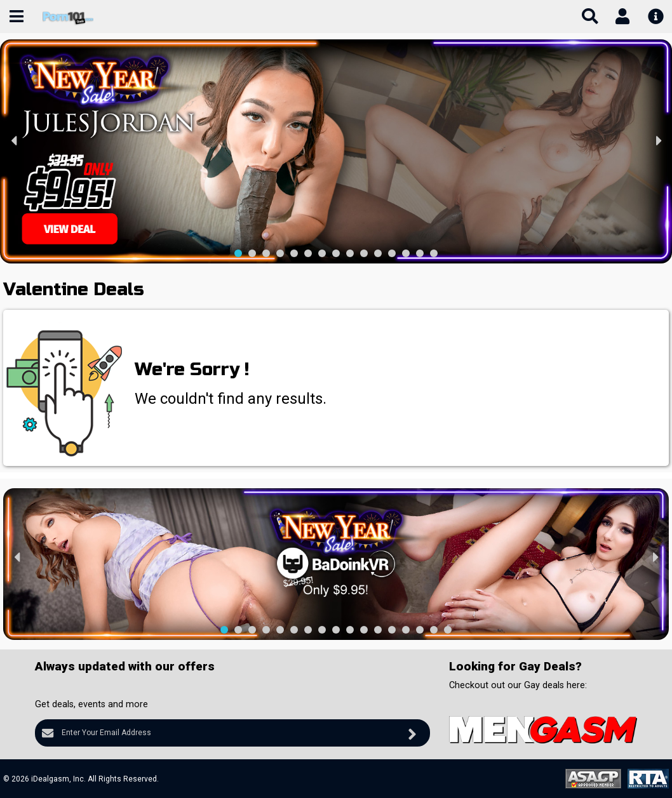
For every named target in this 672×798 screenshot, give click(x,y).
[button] (238, 253)
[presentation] (14, 140)
